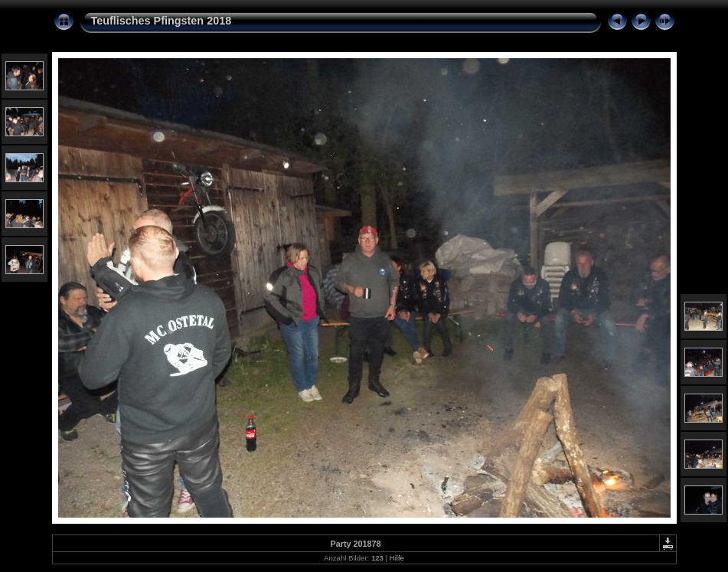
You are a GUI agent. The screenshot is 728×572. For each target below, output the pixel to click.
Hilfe (397, 558)
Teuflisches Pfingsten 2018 (162, 21)
